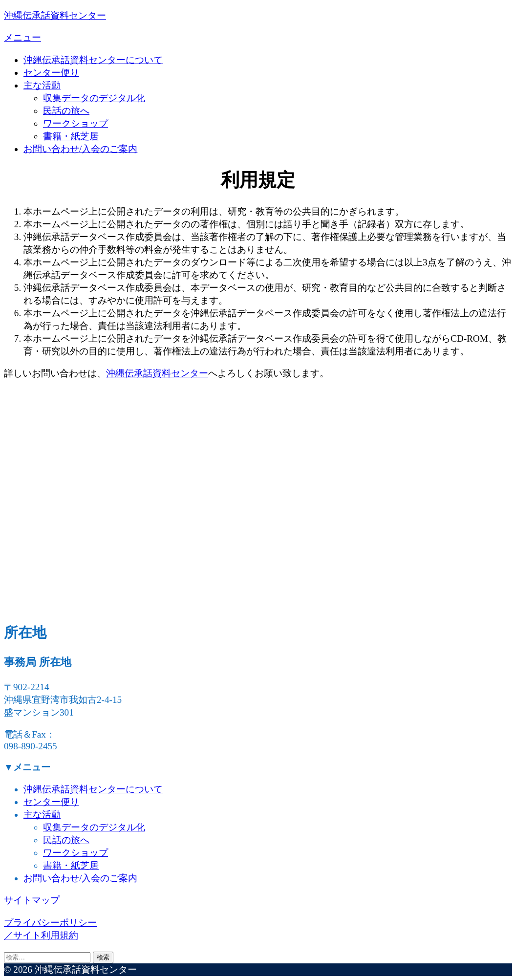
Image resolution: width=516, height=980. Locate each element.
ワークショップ (75, 123)
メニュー (22, 37)
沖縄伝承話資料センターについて (93, 60)
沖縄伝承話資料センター (55, 15)
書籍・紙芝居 (71, 136)
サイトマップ (32, 900)
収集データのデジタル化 (94, 98)
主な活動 (42, 85)
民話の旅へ (66, 111)
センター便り (51, 73)
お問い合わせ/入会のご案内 (80, 149)
